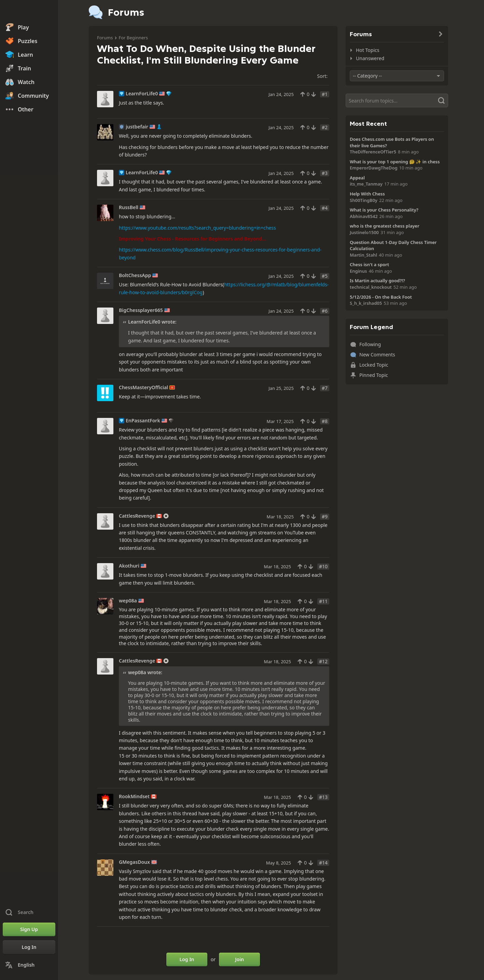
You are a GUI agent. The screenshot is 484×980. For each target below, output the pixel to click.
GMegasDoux (134, 862)
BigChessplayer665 (141, 310)
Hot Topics (368, 50)
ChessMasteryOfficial (143, 387)
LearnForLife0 (142, 94)
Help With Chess (367, 194)
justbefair (137, 127)
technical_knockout (371, 287)
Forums (105, 38)
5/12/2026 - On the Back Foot (381, 297)
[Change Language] (29, 965)
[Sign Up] (29, 929)
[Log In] (29, 947)
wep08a (128, 601)
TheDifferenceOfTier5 (373, 152)
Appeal (357, 178)
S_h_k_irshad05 (366, 303)
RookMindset (134, 797)
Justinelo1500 (364, 232)
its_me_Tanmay (366, 184)
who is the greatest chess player (385, 226)
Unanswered (370, 58)
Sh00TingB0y (364, 200)
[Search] (397, 100)
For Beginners (133, 38)
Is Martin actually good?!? (377, 281)
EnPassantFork (143, 421)
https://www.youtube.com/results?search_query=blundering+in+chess (197, 228)
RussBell (129, 207)
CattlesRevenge (137, 516)
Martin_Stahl (363, 255)
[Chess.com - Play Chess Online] (29, 12)
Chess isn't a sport (369, 264)
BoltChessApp (135, 275)
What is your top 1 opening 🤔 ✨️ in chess (395, 162)
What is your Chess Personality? (384, 210)
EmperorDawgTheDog (374, 168)
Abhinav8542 (364, 216)
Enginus (358, 271)
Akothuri (129, 566)
